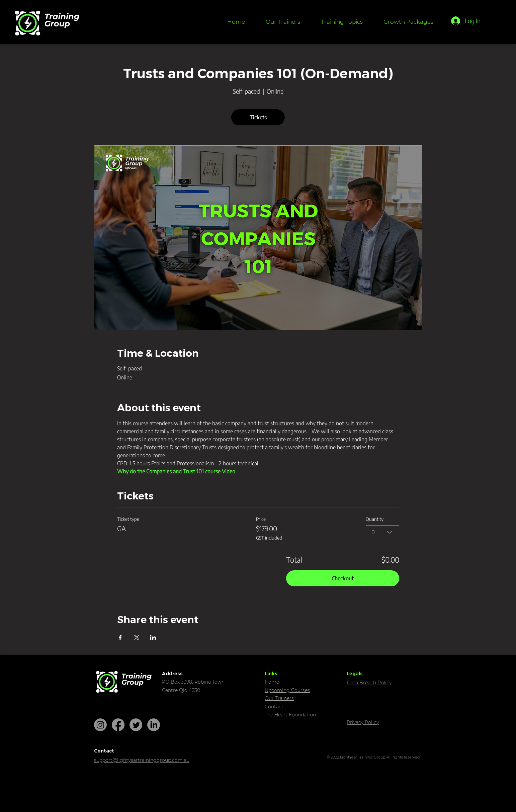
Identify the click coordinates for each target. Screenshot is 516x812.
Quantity (375, 519)
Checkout (343, 578)
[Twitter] (136, 725)
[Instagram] (100, 725)
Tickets (258, 117)
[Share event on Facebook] (120, 637)
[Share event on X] (137, 637)
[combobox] (382, 532)
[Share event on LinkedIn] (153, 637)
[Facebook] (118, 725)
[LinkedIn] (154, 725)
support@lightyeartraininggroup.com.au (142, 760)
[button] (342, 22)
